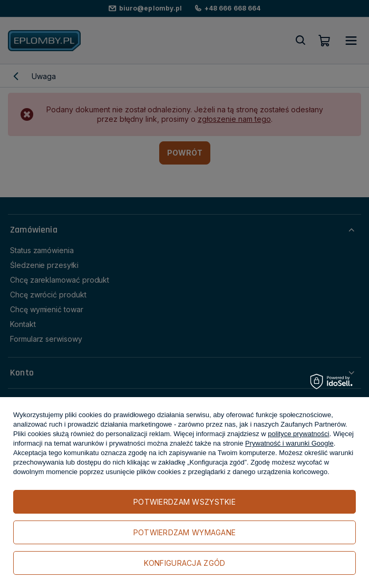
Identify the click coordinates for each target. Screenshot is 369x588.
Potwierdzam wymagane (185, 532)
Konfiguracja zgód (185, 563)
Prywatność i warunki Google (289, 443)
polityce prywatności (298, 434)
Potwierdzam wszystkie (184, 502)
